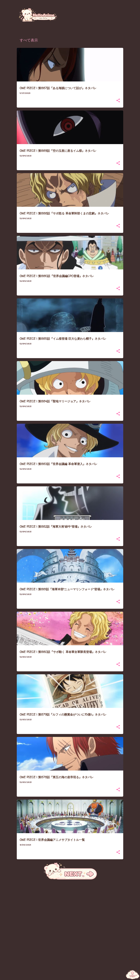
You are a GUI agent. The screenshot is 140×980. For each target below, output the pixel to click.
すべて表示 (29, 41)
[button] (118, 101)
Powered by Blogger (70, 975)
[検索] (122, 12)
